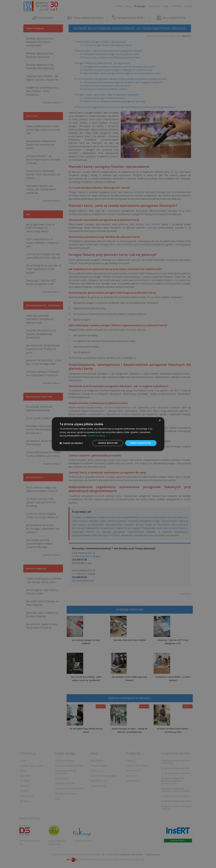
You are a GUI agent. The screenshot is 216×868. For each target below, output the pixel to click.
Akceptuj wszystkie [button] (140, 443)
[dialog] (108, 434)
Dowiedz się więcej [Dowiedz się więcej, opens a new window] (97, 435)
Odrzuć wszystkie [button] (106, 443)
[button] (71, 443)
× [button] (160, 420)
